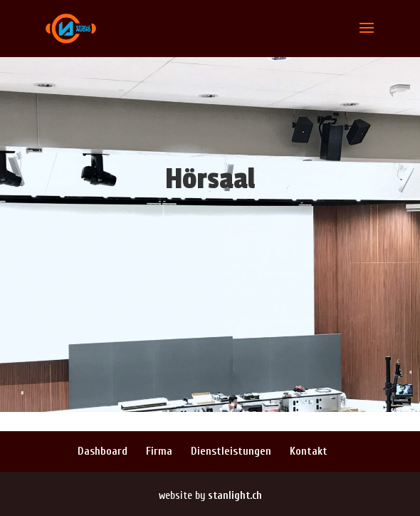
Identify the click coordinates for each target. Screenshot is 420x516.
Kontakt (309, 451)
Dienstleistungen (231, 451)
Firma (159, 451)
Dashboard (103, 451)
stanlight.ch (235, 496)
